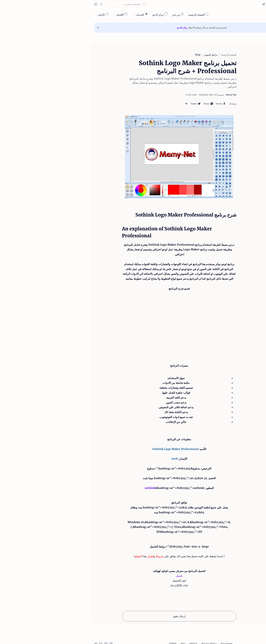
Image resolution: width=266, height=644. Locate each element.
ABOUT (127, 628)
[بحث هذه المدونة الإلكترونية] (60, 4)
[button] (222, 4)
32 (119, 492)
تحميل (113, 560)
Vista (111, 511)
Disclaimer (160, 628)
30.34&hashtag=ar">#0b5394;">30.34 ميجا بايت (108, 462)
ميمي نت (223, 14)
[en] (230, 4)
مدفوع (130, 453)
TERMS (106, 628)
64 (136, 496)
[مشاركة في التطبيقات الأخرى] (129, 100)
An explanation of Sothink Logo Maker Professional (223, 67)
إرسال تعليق (113, 600)
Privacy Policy (142, 628)
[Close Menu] (31, 28)
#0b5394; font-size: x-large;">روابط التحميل (113, 531)
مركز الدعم (116, 28)
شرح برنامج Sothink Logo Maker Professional (221, 57)
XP (92, 516)
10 (76, 506)
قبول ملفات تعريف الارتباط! (232, 630)
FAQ (116, 628)
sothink (84, 472)
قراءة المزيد (206, 630)
